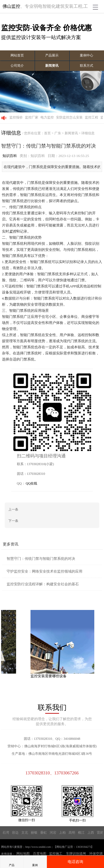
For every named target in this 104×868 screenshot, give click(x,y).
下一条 (13, 521)
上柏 (62, 832)
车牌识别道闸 (76, 853)
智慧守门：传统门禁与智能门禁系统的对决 (41, 558)
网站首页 (17, 55)
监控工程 (92, 117)
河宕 (53, 832)
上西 (91, 832)
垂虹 (44, 832)
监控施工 (56, 853)
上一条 (13, 509)
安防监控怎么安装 (69, 117)
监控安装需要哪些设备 (50, 676)
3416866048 (72, 738)
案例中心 (87, 55)
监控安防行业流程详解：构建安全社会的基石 (43, 584)
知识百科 (10, 156)
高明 (72, 832)
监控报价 (16, 117)
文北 (25, 832)
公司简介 (17, 66)
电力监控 (47, 117)
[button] (50, 107)
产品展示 (52, 55)
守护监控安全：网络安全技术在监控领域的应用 (45, 571)
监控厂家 (32, 117)
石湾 (6, 832)
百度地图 (40, 853)
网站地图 (23, 853)
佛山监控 (11, 6)
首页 (47, 133)
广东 (58, 133)
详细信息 (88, 133)
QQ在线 (31, 483)
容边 (15, 832)
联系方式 (87, 66)
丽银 (34, 832)
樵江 (81, 832)
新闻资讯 (52, 66)
